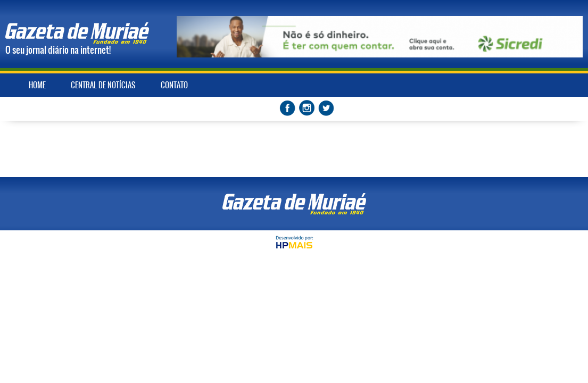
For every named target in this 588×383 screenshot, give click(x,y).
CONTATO (174, 85)
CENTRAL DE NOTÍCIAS (103, 85)
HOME (37, 85)
